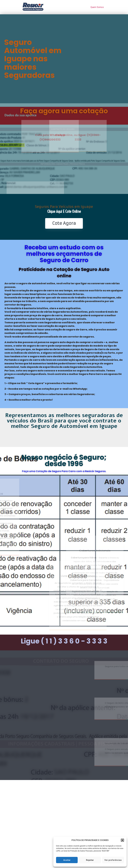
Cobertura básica (33, 494)
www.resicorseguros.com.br (69, 715)
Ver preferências (113, 860)
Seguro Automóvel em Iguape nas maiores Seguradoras (33, 59)
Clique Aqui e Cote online (64, 211)
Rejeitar (90, 860)
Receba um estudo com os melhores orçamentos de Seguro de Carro (64, 254)
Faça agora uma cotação (64, 111)
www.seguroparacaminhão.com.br (69, 761)
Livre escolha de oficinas (35, 576)
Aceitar (67, 860)
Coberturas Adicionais (95, 494)
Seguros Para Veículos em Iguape (64, 207)
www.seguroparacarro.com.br (69, 675)
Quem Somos (97, 7)
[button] (122, 840)
